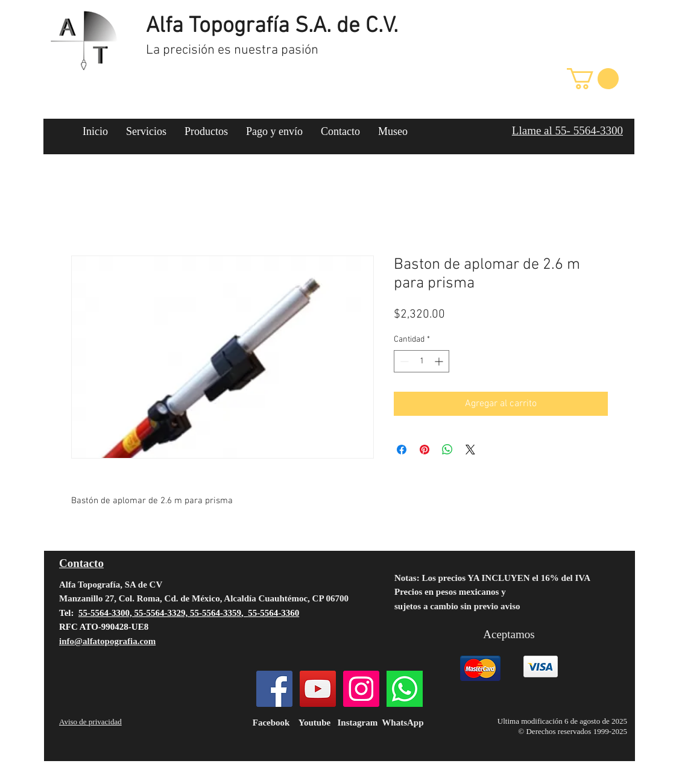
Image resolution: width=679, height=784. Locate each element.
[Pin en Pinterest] (425, 450)
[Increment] (440, 361)
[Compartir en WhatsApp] (447, 450)
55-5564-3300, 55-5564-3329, (134, 613)
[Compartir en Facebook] (402, 450)
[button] (593, 79)
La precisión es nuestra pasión (232, 50)
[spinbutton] (422, 361)
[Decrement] (403, 361)
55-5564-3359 (216, 613)
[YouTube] (318, 689)
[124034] (405, 689)
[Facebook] (274, 689)
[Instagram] (361, 689)
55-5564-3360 (273, 613)
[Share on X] (470, 450)
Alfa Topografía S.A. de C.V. (272, 27)
